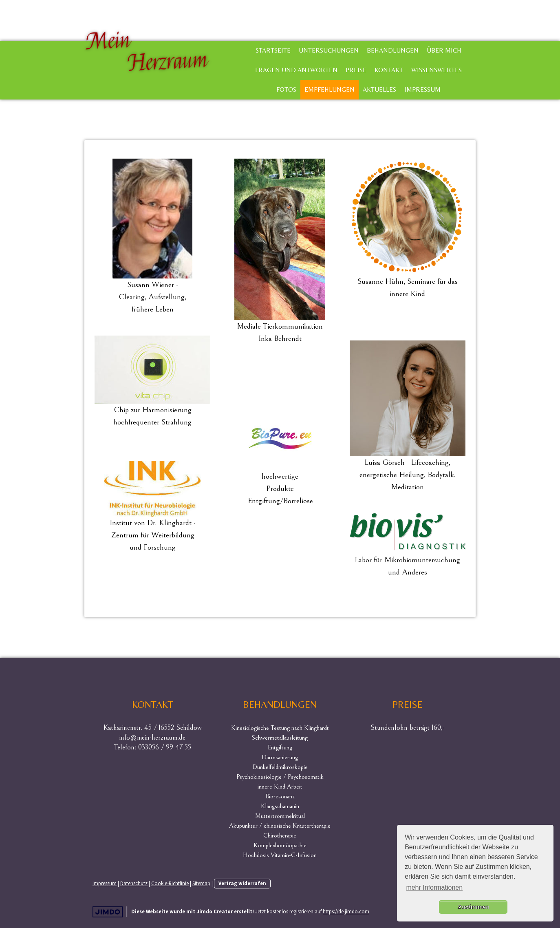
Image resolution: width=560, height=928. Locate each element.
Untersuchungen (329, 50)
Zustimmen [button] (473, 907)
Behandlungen (393, 50)
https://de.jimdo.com (346, 911)
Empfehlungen (330, 89)
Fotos (286, 89)
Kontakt (389, 70)
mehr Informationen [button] (434, 887)
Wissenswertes (437, 70)
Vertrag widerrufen (242, 883)
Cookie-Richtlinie (170, 883)
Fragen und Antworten (296, 70)
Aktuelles (379, 89)
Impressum (422, 89)
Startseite (273, 50)
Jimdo (108, 912)
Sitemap (201, 883)
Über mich (444, 50)
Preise (356, 70)
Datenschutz (134, 883)
